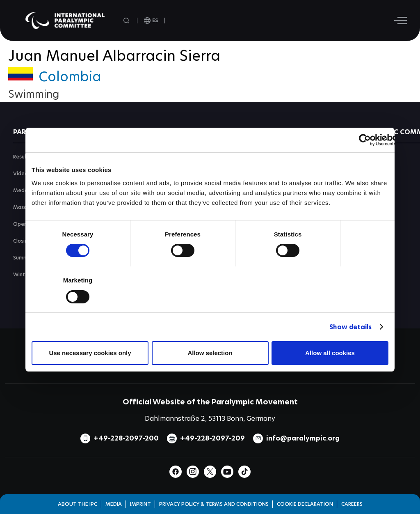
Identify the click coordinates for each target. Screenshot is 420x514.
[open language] (151, 21)
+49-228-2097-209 (212, 438)
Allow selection (210, 353)
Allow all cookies (330, 353)
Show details (350, 327)
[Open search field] (127, 21)
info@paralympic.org (303, 438)
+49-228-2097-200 (126, 438)
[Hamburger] (401, 21)
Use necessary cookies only (90, 353)
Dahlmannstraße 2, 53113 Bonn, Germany (210, 419)
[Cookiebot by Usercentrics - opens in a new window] (365, 140)
